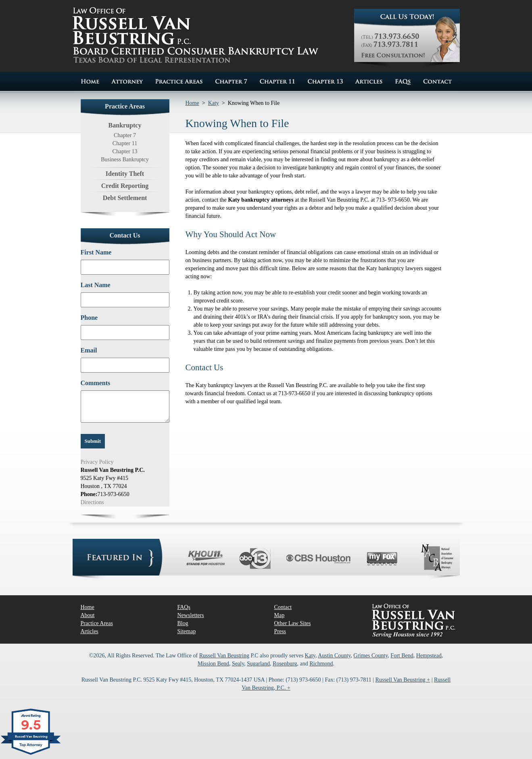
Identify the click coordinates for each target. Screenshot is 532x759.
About (88, 615)
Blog (183, 623)
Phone (89, 318)
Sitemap (187, 631)
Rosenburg (285, 664)
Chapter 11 (125, 143)
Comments (96, 383)
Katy (214, 103)
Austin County (334, 656)
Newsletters (191, 615)
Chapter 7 (125, 135)
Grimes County (370, 656)
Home (192, 103)
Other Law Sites (293, 623)
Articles (90, 631)
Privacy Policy (97, 462)
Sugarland (258, 664)
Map (280, 615)
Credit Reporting (125, 186)
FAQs (184, 607)
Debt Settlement (125, 198)
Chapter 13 (125, 151)
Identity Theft (125, 174)
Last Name (96, 285)
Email (89, 350)
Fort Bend (402, 656)
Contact (283, 607)
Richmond (321, 664)
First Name (96, 252)
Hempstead (429, 656)
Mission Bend (213, 664)
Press (280, 631)
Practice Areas (97, 623)
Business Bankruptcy (125, 160)
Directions (92, 502)
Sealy (238, 664)
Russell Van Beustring (224, 656)
